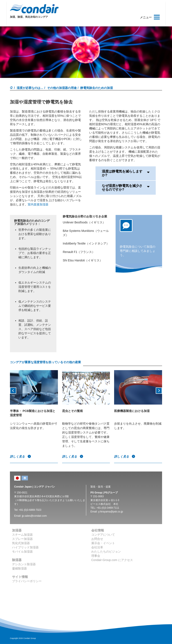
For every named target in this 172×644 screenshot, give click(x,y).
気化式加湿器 (21, 543)
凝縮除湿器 (19, 568)
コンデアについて (103, 535)
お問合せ (97, 539)
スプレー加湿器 (22, 539)
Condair (34, 9)
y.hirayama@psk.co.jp (111, 512)
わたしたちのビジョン (106, 552)
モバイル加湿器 (22, 552)
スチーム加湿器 (22, 535)
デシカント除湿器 (24, 564)
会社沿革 (97, 547)
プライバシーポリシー (27, 581)
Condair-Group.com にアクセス (112, 560)
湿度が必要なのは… (30, 88)
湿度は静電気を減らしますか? (126, 173)
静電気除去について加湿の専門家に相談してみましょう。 (138, 251)
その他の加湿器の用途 (62, 88)
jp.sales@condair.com (34, 516)
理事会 (96, 556)
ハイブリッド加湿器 (25, 547)
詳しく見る (20, 457)
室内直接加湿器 (38, 204)
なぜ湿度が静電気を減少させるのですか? (126, 188)
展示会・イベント (103, 543)
